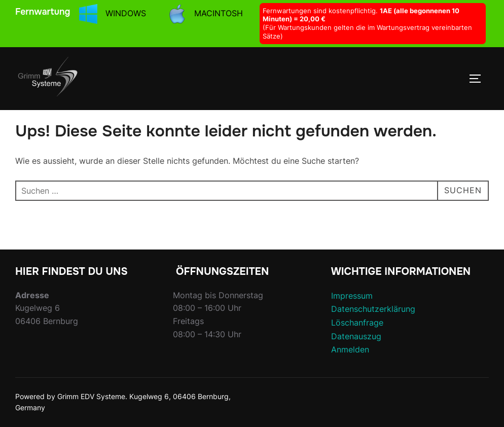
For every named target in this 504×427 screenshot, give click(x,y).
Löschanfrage (357, 323)
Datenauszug (356, 336)
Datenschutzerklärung (373, 309)
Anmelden (350, 349)
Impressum (352, 296)
